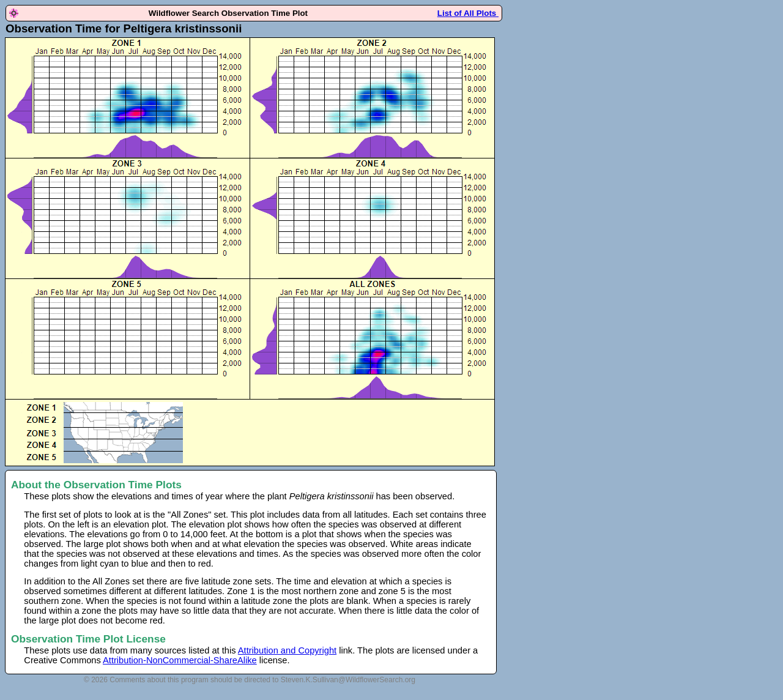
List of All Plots (468, 13)
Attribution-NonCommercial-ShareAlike (180, 660)
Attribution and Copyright (287, 650)
